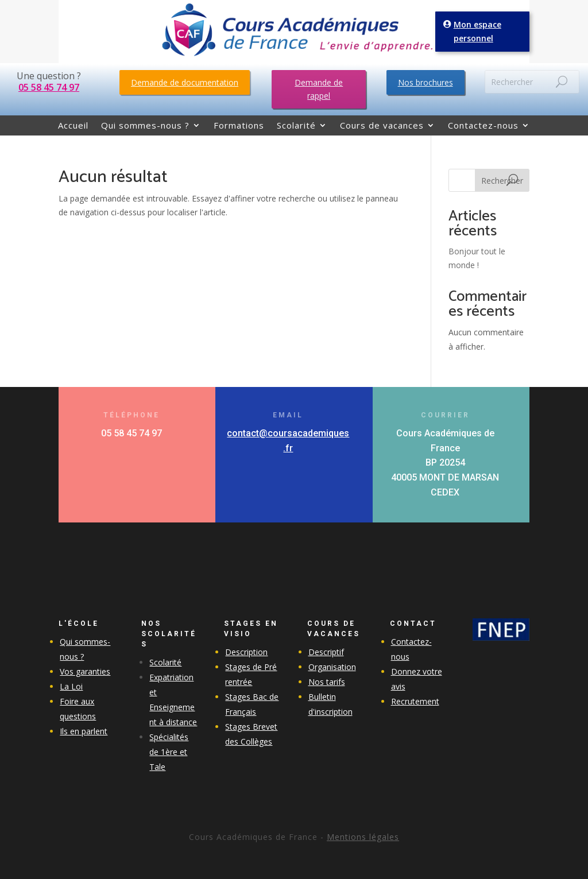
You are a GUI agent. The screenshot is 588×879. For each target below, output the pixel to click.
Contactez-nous (483, 126)
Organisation (332, 667)
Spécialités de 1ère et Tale (169, 752)
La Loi (71, 686)
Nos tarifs (327, 682)
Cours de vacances (382, 126)
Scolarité (296, 126)
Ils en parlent (84, 731)
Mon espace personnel (478, 31)
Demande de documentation (185, 82)
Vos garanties (85, 671)
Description (246, 652)
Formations (239, 126)
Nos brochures (425, 82)
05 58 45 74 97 (49, 87)
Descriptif (326, 652)
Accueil (73, 126)
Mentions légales (363, 837)
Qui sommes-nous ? (145, 126)
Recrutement (415, 701)
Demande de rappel (319, 89)
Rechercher (502, 181)
